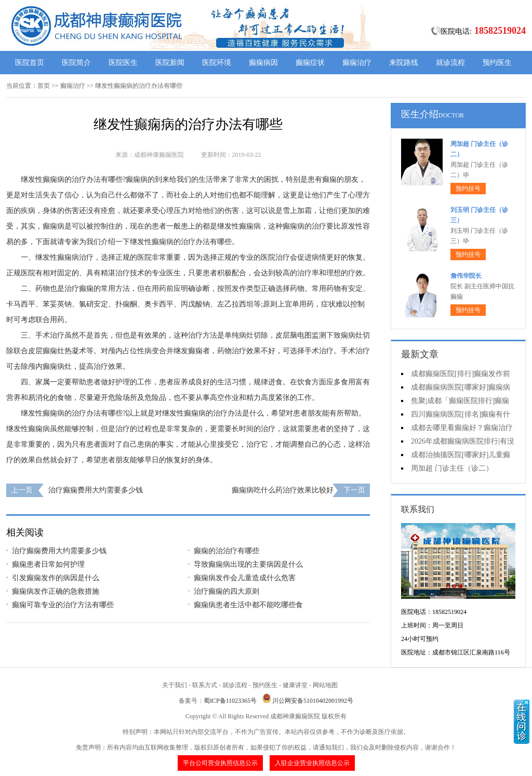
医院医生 (123, 63)
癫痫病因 (263, 63)
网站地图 (325, 685)
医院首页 (30, 63)
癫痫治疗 (357, 63)
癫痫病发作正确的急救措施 (56, 591)
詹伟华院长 (466, 276)
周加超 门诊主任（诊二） (452, 468)
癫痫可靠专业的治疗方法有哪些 (63, 605)
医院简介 (76, 63)
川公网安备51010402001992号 (313, 701)
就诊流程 (450, 63)
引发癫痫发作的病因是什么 (56, 578)
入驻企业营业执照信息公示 (312, 763)
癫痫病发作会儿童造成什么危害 (245, 578)
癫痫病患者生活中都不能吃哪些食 (248, 605)
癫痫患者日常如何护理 (48, 564)
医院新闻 (170, 63)
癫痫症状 (310, 63)
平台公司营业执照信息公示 (220, 763)
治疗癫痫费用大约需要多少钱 (96, 490)
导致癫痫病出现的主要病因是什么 (248, 564)
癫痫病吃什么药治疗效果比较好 (283, 490)
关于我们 (175, 685)
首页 (44, 86)
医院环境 (217, 63)
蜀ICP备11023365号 (230, 701)
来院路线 (404, 63)
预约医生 (497, 63)
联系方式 (205, 685)
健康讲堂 (295, 685)
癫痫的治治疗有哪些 (227, 551)
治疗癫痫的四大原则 (227, 591)
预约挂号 (468, 189)
